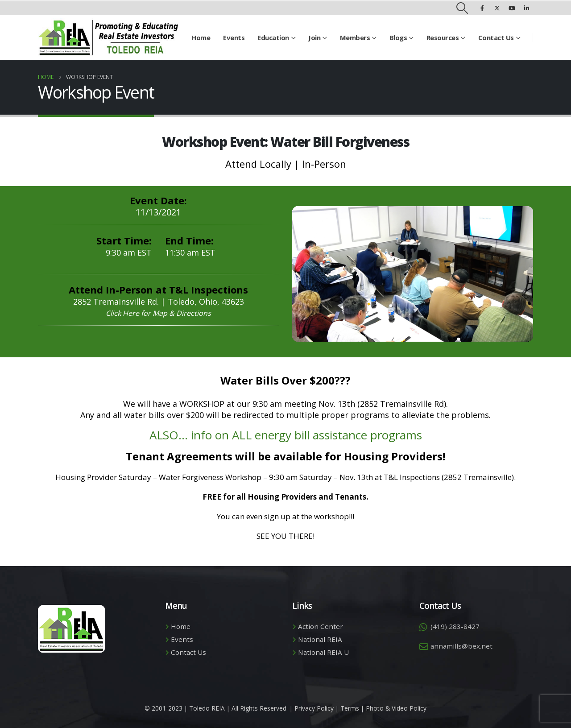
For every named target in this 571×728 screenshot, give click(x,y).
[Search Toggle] (462, 8)
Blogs (398, 37)
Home (201, 37)
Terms (350, 708)
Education (273, 37)
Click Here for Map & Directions (158, 313)
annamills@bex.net (461, 646)
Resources (443, 37)
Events (234, 37)
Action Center (321, 626)
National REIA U (323, 652)
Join (314, 37)
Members (355, 37)
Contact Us (496, 37)
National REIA (320, 639)
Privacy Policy (314, 708)
